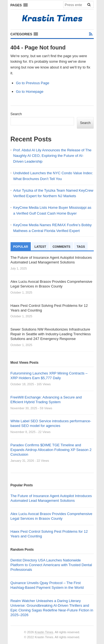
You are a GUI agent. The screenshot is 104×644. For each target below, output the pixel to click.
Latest (40, 247)
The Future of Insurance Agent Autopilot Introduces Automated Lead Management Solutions (51, 498)
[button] (19, 5)
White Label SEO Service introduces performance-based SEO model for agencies (51, 423)
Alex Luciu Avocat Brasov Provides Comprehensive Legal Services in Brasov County (51, 516)
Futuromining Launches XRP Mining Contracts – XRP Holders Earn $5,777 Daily (49, 376)
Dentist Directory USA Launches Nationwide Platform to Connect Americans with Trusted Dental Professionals (51, 565)
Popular (21, 247)
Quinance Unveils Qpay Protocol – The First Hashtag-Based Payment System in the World (47, 585)
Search (16, 114)
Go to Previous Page (33, 83)
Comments (61, 247)
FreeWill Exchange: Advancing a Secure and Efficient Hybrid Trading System (46, 400)
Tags (81, 247)
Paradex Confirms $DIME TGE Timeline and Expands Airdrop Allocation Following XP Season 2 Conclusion (51, 450)
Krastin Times (44, 632)
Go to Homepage (30, 92)
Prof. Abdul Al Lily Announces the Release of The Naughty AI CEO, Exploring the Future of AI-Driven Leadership (52, 156)
